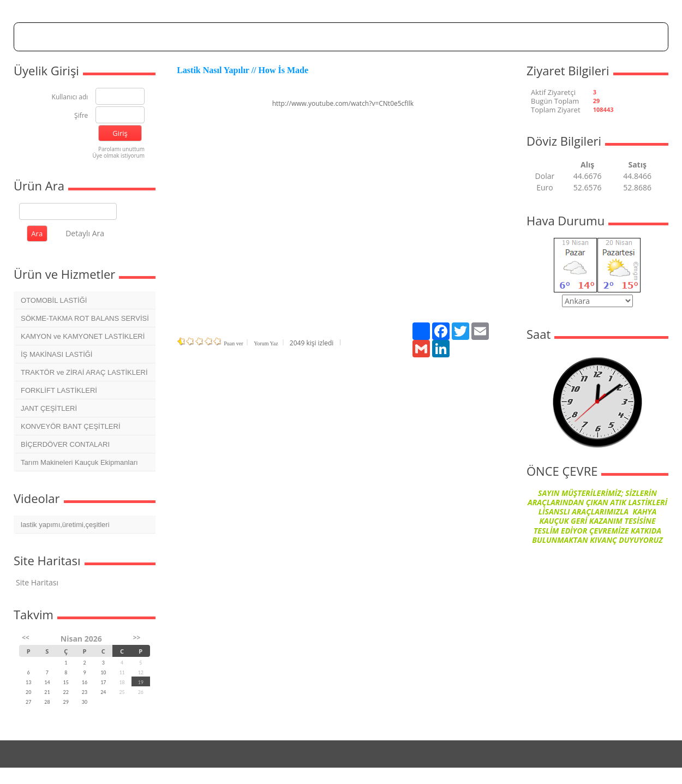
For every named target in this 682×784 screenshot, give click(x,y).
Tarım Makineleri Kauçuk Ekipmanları (79, 462)
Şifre (81, 116)
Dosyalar (334, 36)
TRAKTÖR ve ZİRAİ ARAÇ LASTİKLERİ (84, 372)
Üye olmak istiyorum (118, 155)
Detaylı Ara (85, 233)
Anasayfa (204, 36)
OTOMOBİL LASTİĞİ (54, 300)
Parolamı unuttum (121, 149)
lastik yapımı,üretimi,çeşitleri (65, 525)
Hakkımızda (251, 36)
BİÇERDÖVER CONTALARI (65, 444)
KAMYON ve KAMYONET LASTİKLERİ (83, 336)
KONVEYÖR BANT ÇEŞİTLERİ (71, 426)
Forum (295, 36)
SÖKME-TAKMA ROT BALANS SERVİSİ (85, 318)
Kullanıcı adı (70, 97)
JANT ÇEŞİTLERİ (49, 408)
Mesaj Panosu (431, 36)
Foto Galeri (379, 36)
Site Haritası (37, 582)
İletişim (478, 36)
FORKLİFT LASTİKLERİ (59, 390)
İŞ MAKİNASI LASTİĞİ (56, 354)
